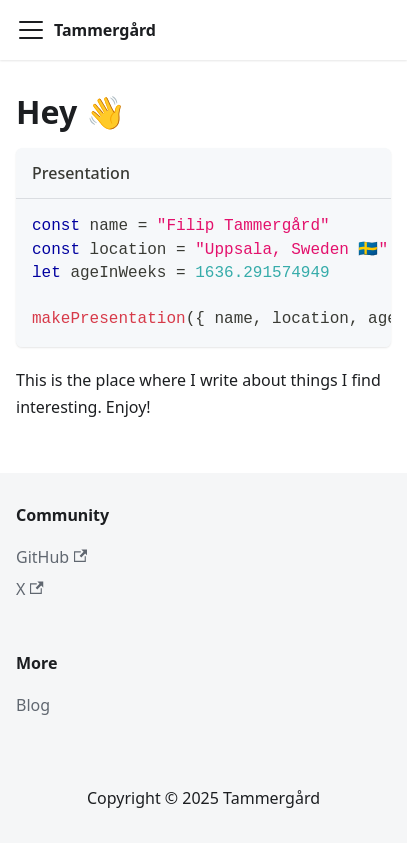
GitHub (51, 557)
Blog (33, 705)
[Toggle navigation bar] (31, 30)
